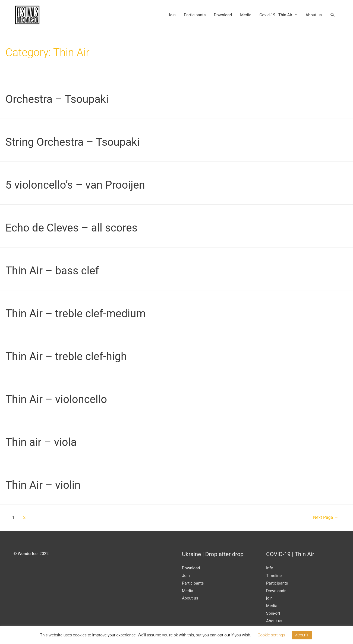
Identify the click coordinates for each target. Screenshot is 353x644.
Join (172, 15)
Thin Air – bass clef (52, 271)
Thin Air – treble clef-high (66, 356)
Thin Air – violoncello (56, 399)
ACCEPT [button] (302, 635)
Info (270, 568)
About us (314, 15)
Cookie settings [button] (271, 635)
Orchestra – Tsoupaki (57, 99)
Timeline (274, 576)
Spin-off (273, 613)
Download (223, 15)
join (269, 598)
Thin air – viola (41, 442)
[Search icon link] (333, 15)
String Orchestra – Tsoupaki (73, 142)
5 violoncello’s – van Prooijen (75, 185)
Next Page (326, 517)
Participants (195, 15)
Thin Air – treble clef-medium (75, 314)
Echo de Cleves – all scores (71, 228)
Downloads (276, 591)
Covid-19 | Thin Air (276, 15)
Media (246, 15)
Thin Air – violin (43, 485)
